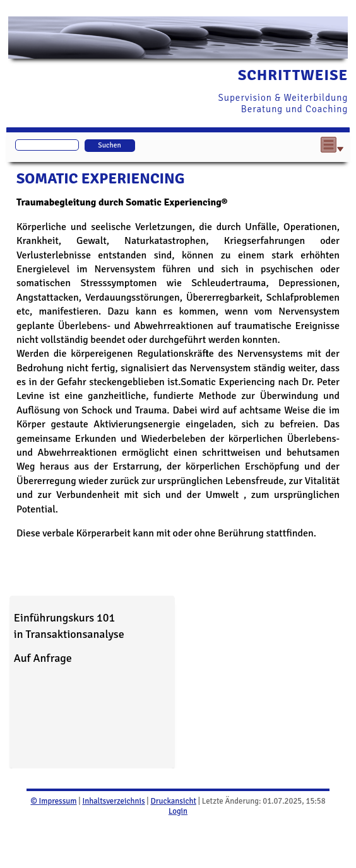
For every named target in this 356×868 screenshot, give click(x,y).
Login (178, 811)
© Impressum (53, 801)
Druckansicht (173, 801)
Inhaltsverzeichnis (113, 801)
